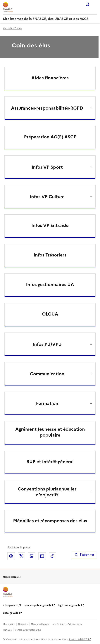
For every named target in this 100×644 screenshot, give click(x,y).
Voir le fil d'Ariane (12, 28)
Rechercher (87, 4)
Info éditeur (58, 624)
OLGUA (50, 314)
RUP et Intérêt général (50, 462)
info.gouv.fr (10, 605)
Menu (95, 4)
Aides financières (50, 78)
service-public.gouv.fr (38, 605)
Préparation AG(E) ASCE (50, 137)
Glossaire (23, 624)
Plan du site (9, 624)
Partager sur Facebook (11, 556)
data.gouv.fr (11, 613)
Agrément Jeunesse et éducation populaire (50, 432)
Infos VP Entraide (50, 225)
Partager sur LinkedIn (32, 556)
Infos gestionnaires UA (50, 285)
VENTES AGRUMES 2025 (28, 630)
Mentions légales (40, 624)
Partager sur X (21, 556)
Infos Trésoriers (50, 255)
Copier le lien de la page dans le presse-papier (52, 556)
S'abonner (84, 555)
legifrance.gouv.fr (69, 605)
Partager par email (42, 556)
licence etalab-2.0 (78, 639)
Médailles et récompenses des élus (50, 521)
